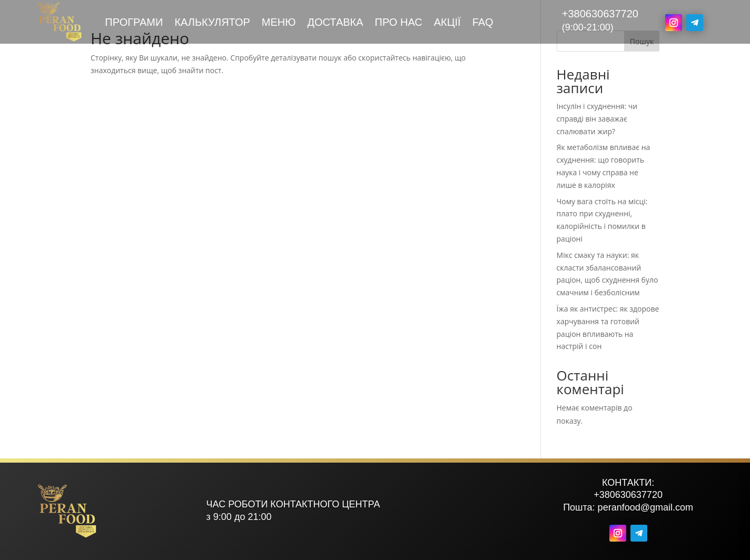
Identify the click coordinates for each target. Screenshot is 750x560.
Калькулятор (212, 23)
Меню (279, 23)
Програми (134, 23)
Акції (447, 23)
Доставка (335, 23)
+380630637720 (600, 14)
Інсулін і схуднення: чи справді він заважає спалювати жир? (597, 119)
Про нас (399, 23)
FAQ (483, 23)
